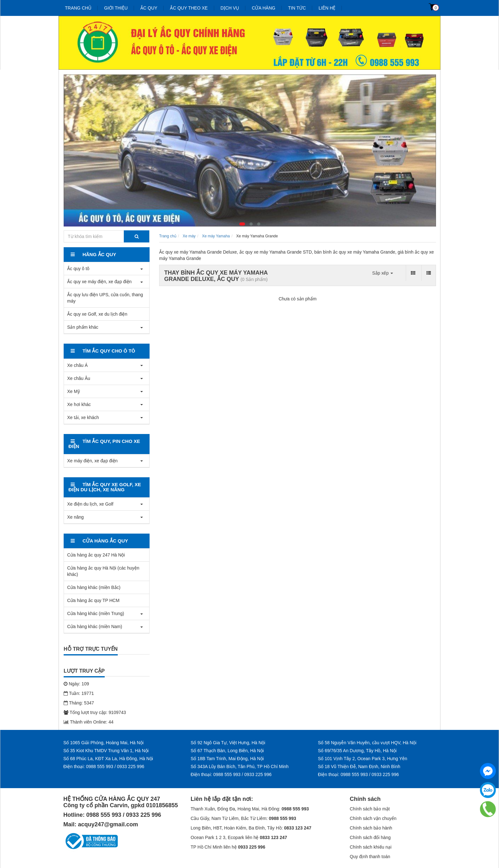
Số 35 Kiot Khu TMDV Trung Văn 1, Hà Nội (106, 751)
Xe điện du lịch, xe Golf (90, 504)
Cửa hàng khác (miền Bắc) (94, 587)
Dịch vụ (230, 8)
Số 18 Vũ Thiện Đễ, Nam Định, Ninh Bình (359, 766)
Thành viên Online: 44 (89, 722)
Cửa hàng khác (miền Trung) (96, 613)
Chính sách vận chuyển (373, 818)
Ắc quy (149, 8)
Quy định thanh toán (370, 857)
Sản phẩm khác (83, 327)
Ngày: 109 (76, 684)
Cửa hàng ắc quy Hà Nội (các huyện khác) (103, 571)
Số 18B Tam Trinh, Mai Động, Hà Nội (227, 759)
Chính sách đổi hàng (370, 837)
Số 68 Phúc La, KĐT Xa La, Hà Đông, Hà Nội (108, 759)
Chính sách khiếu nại (371, 847)
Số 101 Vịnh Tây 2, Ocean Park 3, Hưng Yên (362, 759)
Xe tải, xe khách (83, 417)
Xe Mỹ (74, 391)
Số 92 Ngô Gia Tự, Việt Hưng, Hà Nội (228, 743)
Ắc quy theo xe (189, 8)
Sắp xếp (383, 273)
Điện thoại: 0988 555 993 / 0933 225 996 (104, 766)
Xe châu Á (77, 365)
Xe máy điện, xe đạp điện (92, 461)
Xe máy (189, 236)
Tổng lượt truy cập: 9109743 (95, 712)
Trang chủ (78, 8)
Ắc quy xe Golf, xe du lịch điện (97, 314)
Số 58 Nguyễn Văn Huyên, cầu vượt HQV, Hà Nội (367, 743)
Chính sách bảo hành (371, 828)
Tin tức (297, 8)
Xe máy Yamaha (216, 236)
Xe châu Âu (79, 378)
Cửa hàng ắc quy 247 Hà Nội (96, 555)
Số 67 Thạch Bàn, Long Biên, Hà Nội (227, 751)
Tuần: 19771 (79, 693)
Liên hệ (327, 8)
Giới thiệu (116, 8)
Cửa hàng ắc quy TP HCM (93, 600)
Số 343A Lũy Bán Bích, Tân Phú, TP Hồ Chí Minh (240, 766)
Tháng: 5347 (79, 703)
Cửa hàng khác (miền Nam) (95, 626)
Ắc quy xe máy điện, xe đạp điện (99, 282)
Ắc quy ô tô (78, 269)
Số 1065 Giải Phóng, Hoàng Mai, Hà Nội (103, 743)
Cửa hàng (264, 8)
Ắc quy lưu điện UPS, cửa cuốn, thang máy (105, 298)
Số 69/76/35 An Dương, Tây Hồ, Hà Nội (357, 751)
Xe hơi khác (79, 404)
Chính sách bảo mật (370, 809)
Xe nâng (75, 517)
